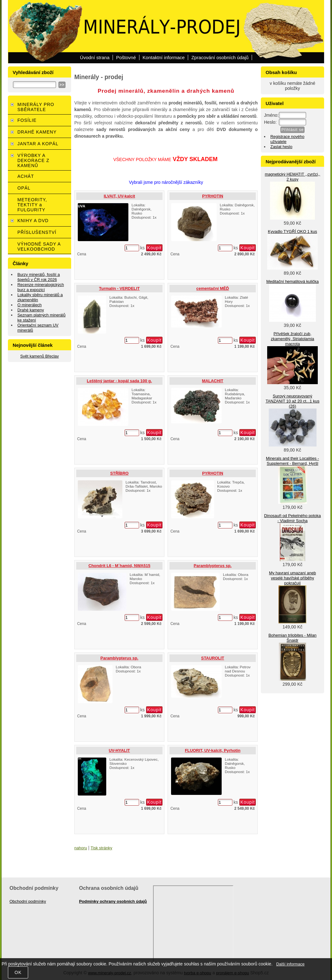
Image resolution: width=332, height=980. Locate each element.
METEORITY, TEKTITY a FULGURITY (32, 205)
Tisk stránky (101, 848)
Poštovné (126, 57)
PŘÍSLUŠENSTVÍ (37, 232)
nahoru (81, 848)
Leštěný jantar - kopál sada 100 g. (120, 381)
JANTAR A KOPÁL (38, 144)
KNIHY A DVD (33, 221)
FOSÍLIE (27, 120)
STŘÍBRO (119, 473)
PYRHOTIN (213, 196)
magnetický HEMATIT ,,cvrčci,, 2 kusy (292, 177)
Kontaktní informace (164, 57)
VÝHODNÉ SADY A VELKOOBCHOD (39, 247)
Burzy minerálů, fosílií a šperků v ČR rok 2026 (39, 277)
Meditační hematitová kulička (292, 281)
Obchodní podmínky (28, 901)
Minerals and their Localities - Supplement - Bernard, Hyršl (292, 461)
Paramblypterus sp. (213, 566)
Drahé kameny (31, 310)
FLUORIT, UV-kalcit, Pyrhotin (213, 750)
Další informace (290, 964)
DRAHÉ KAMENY (37, 132)
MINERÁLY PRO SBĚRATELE (36, 107)
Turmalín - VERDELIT (119, 288)
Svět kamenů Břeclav (40, 356)
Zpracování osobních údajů (220, 57)
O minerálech (30, 305)
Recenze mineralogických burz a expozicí (41, 287)
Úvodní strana (95, 57)
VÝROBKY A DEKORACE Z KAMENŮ (33, 160)
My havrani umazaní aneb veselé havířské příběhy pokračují (293, 578)
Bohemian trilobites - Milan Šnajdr (292, 638)
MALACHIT (213, 381)
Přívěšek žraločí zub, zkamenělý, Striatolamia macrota (292, 339)
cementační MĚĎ (213, 288)
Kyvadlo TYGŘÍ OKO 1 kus (292, 231)
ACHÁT (26, 176)
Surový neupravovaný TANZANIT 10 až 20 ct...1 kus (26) (292, 401)
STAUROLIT (213, 658)
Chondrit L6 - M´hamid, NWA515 (120, 566)
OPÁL (24, 188)
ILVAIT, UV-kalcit (119, 196)
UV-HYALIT (119, 750)
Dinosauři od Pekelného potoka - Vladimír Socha (292, 518)
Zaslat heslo (281, 147)
